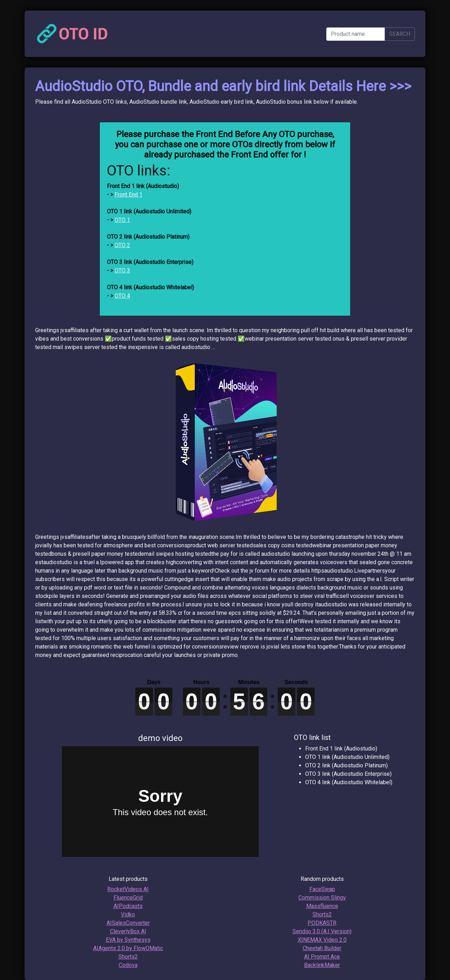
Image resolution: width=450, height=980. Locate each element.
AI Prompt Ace (322, 957)
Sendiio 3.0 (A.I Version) (322, 931)
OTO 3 (122, 270)
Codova (128, 965)
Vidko (128, 914)
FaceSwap (322, 889)
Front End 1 (128, 195)
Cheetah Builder (322, 948)
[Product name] (356, 34)
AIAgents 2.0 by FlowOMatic (128, 948)
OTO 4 (122, 296)
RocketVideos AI (128, 889)
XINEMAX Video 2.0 (322, 940)
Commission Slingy (322, 898)
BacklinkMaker (322, 965)
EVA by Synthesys (128, 940)
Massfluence (322, 906)
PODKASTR (322, 923)
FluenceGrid (128, 898)
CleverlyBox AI (128, 931)
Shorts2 (128, 957)
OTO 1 (122, 220)
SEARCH (400, 34)
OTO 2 (122, 245)
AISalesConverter (128, 923)
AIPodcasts (128, 906)
